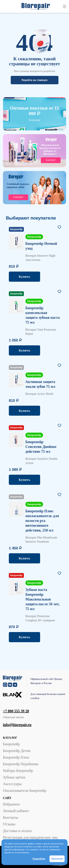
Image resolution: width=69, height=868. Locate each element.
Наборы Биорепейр (18, 771)
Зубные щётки (14, 777)
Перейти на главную (34, 80)
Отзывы (9, 824)
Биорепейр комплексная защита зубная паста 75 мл (43, 315)
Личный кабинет (16, 811)
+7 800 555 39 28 (16, 711)
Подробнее (39, 859)
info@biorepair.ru (17, 725)
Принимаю (57, 859)
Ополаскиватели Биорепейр (25, 791)
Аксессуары (12, 784)
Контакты (11, 817)
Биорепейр (11, 744)
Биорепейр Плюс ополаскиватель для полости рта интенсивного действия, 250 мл (42, 521)
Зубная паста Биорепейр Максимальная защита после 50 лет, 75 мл (42, 599)
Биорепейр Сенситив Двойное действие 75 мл (41, 447)
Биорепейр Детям (17, 751)
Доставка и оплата (17, 831)
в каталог (51, 160)
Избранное (11, 804)
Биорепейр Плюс (16, 757)
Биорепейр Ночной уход (41, 246)
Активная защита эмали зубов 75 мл (40, 384)
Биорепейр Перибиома (21, 764)
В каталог (34, 120)
